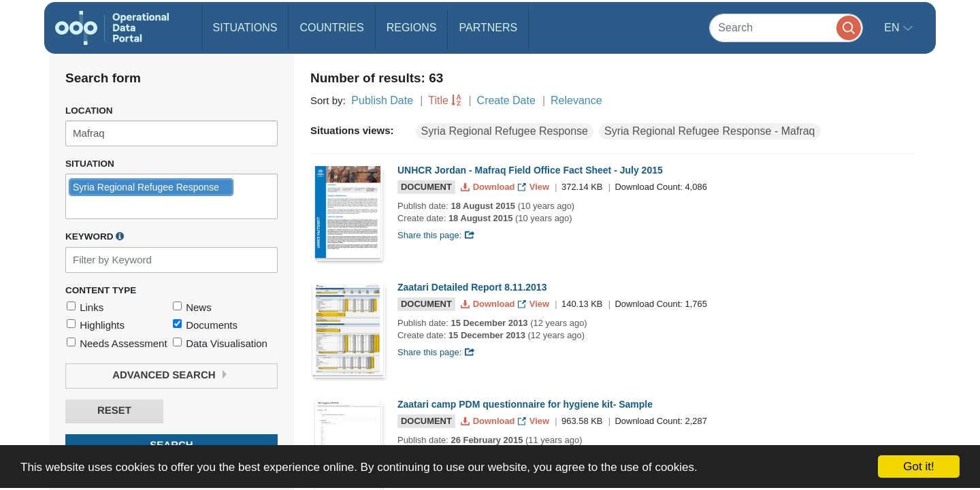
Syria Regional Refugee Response (505, 131)
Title (438, 100)
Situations (245, 28)
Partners (488, 28)
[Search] (786, 28)
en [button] (893, 28)
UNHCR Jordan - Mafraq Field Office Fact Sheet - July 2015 (530, 170)
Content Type (101, 290)
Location (89, 111)
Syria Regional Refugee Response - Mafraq (710, 131)
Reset (114, 411)
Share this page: (436, 235)
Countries (331, 28)
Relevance (576, 100)
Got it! (918, 467)
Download (489, 187)
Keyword (95, 236)
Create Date (506, 100)
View (535, 187)
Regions (412, 28)
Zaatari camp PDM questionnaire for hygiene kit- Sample (525, 404)
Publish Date (382, 100)
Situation (90, 164)
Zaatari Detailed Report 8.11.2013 (472, 287)
